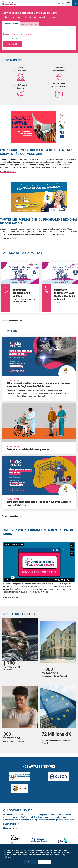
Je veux (21, 67)
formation (21, 88)
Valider (15, 44)
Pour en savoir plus (8, 171)
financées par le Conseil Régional (54, 676)
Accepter (45, 862)
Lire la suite (9, 597)
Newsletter (59, 4)
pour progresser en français (14, 741)
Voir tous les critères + (12, 39)
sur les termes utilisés (59, 87)
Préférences (8, 857)
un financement (59, 71)
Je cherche (59, 68)
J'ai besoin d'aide (59, 84)
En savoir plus (10, 824)
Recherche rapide (11, 24)
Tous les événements (10, 320)
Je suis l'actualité (21, 85)
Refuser (31, 862)
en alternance (8, 670)
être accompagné (21, 70)
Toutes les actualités (10, 516)
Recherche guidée (30, 24)
